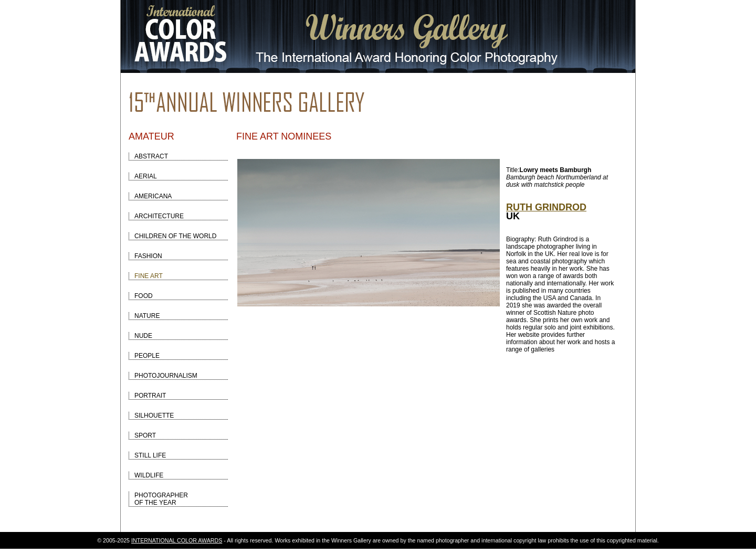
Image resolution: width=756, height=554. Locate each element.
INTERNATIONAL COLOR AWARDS (177, 540)
